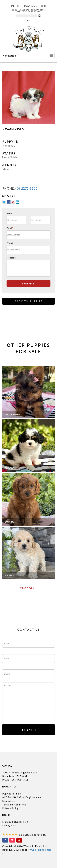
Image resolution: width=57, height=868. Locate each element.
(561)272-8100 (35, 6)
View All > (28, 588)
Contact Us (9, 801)
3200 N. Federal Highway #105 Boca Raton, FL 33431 (28, 11)
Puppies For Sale (12, 794)
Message (12, 258)
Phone (10, 243)
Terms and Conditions (14, 805)
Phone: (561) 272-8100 (16, 780)
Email (10, 228)
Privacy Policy (10, 808)
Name (9, 213)
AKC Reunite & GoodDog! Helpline (22, 797)
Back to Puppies (28, 301)
